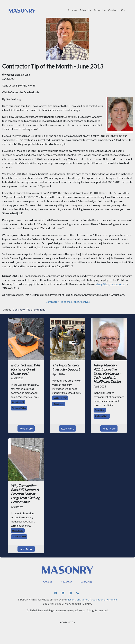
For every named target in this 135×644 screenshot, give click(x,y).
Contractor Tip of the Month (29, 309)
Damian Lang (22, 75)
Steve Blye (100, 410)
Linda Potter (18, 531)
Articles (72, 10)
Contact (113, 10)
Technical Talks (19, 408)
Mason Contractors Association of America (92, 599)
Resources (59, 404)
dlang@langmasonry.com (111, 284)
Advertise (85, 10)
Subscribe (100, 10)
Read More (26, 428)
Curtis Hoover (60, 398)
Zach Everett (18, 402)
